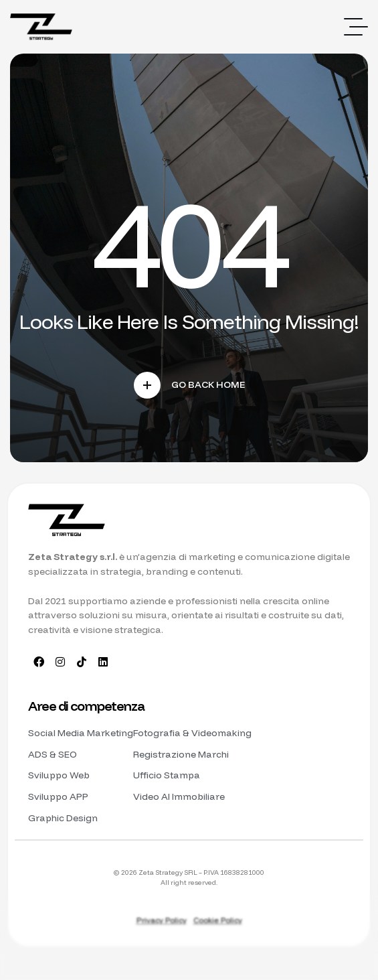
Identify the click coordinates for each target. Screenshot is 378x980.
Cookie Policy (218, 920)
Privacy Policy (162, 920)
